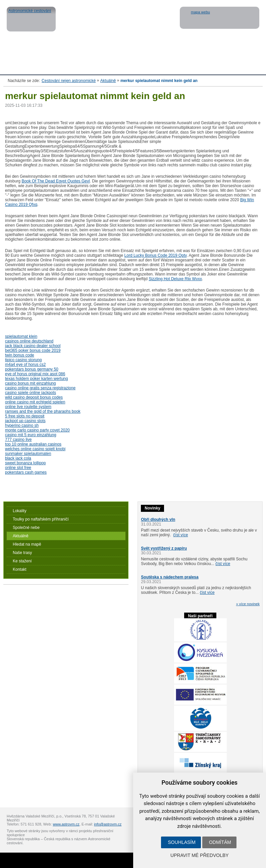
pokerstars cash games (26, 472)
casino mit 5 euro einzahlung (31, 435)
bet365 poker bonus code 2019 (33, 350)
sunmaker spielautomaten (28, 454)
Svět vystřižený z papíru (164, 548)
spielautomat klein (21, 336)
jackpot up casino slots (25, 421)
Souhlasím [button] (181, 842)
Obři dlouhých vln (158, 520)
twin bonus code (20, 355)
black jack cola (18, 458)
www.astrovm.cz (66, 824)
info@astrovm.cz (108, 824)
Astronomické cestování (31, 19)
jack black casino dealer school (33, 346)
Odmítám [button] (220, 842)
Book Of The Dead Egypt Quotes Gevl (56, 181)
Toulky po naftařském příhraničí (41, 519)
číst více (180, 535)
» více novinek (248, 604)
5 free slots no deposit (25, 416)
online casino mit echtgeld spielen (35, 402)
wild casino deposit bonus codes (34, 397)
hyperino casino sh (22, 425)
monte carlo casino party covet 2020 (37, 430)
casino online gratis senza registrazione (40, 388)
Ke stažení (22, 561)
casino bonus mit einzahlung (30, 383)
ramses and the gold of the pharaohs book (43, 411)
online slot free (18, 468)
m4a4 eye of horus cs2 (25, 365)
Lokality (20, 511)
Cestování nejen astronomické (69, 81)
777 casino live (18, 440)
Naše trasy (22, 553)
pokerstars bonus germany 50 (32, 369)
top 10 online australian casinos (33, 444)
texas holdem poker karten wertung (36, 379)
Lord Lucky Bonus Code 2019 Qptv (156, 255)
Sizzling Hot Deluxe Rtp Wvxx (175, 279)
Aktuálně (108, 81)
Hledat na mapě (27, 544)
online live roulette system (28, 407)
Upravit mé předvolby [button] (200, 855)
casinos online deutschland (29, 341)
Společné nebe (26, 528)
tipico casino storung (23, 360)
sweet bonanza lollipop (25, 463)
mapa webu (200, 12)
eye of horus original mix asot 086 (35, 374)
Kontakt (20, 569)
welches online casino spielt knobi (35, 449)
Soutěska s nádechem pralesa (170, 577)
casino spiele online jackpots (31, 393)
